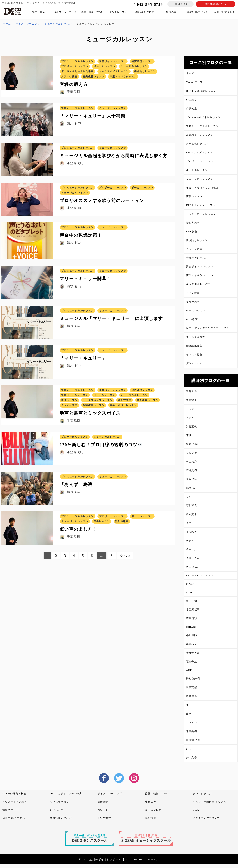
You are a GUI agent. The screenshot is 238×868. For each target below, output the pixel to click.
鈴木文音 (192, 758)
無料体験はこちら (216, 4)
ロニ (189, 523)
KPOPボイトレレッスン (201, 205)
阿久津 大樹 (193, 740)
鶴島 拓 (191, 488)
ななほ (190, 584)
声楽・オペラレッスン (200, 275)
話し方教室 (193, 223)
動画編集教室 (194, 346)
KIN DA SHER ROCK (200, 576)
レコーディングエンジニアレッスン (208, 328)
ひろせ (190, 749)
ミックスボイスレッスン (201, 214)
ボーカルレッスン (197, 170)
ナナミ (190, 541)
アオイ (190, 418)
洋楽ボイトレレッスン (200, 267)
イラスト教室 (194, 354)
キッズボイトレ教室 (199, 284)
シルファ (192, 453)
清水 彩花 (192, 479)
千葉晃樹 (192, 731)
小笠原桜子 (193, 610)
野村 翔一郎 (193, 679)
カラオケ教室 (194, 249)
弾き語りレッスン (197, 240)
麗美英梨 (192, 687)
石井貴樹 (192, 470)
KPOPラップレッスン (200, 152)
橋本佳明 (192, 601)
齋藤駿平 (192, 400)
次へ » (125, 556)
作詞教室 (192, 108)
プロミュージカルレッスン (203, 126)
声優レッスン (194, 196)
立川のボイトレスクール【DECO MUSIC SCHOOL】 (124, 860)
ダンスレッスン (196, 363)
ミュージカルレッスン (200, 179)
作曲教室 (192, 100)
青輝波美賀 (193, 653)
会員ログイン (180, 4)
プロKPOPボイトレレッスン (204, 117)
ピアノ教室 (193, 293)
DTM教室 (192, 319)
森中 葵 (191, 549)
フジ (189, 497)
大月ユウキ (193, 558)
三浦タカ (192, 391)
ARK (189, 670)
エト (189, 705)
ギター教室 (193, 302)
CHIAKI (191, 627)
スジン (190, 409)
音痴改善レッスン (197, 258)
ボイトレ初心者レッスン (201, 91)
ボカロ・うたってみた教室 (203, 188)
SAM (189, 592)
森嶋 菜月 (192, 618)
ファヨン (192, 722)
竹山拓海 (192, 462)
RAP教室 (192, 231)
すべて (190, 73)
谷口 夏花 (192, 567)
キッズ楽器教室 (196, 337)
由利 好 (191, 714)
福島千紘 (192, 662)
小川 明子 (192, 635)
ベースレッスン (196, 310)
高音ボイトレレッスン (200, 135)
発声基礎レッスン (197, 144)
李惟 (189, 435)
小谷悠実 (192, 532)
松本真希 (192, 514)
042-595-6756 (147, 5)
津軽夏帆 (192, 426)
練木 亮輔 (192, 444)
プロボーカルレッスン (200, 161)
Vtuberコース (195, 82)
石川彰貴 (192, 505)
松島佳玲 (192, 696)
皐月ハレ (192, 644)
